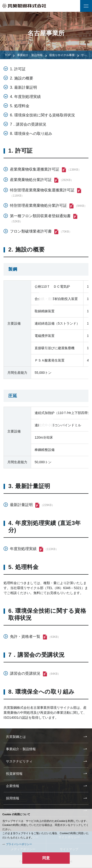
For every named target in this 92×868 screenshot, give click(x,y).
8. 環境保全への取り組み (31, 134)
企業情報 (13, 786)
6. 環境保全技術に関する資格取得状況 (42, 115)
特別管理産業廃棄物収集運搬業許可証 (42, 190)
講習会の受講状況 (25, 673)
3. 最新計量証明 (23, 87)
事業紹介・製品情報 (30, 55)
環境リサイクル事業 (62, 55)
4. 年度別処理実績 (25, 97)
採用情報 (13, 798)
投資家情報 (14, 774)
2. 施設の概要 (22, 78)
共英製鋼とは (16, 737)
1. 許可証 (18, 69)
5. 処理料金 (20, 106)
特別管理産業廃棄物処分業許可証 (38, 205)
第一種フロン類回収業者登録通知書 (40, 216)
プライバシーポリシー (19, 844)
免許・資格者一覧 (25, 637)
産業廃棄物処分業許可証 (31, 180)
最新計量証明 (21, 505)
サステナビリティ (19, 761)
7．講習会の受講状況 (28, 124)
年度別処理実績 (23, 549)
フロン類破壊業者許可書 (31, 231)
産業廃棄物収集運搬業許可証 (35, 169)
